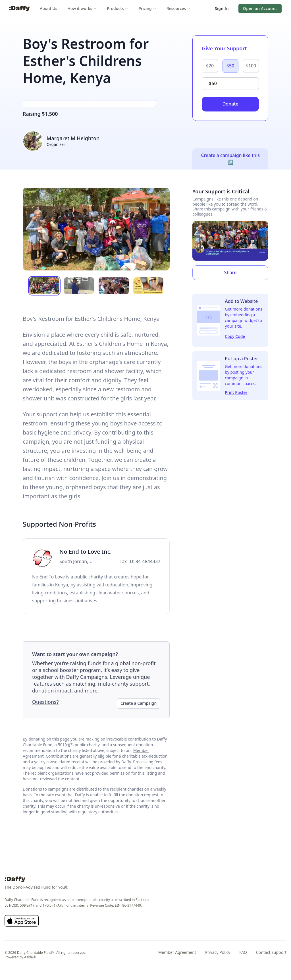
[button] (222, 9)
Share (230, 272)
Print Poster (236, 392)
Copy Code (235, 336)
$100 (251, 66)
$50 (230, 66)
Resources (178, 8)
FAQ (243, 952)
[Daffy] (19, 9)
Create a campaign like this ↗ (230, 159)
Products (118, 8)
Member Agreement (177, 952)
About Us (48, 8)
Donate (230, 104)
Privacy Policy (218, 952)
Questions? (45, 702)
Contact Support (271, 952)
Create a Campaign (139, 703)
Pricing (147, 8)
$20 (210, 66)
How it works (82, 8)
